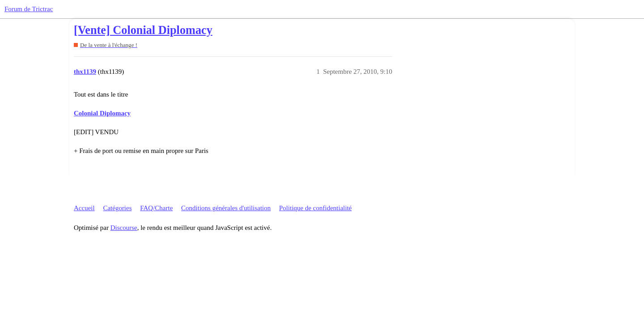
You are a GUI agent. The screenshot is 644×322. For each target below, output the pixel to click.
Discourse (124, 228)
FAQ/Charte (156, 208)
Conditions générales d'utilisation (226, 208)
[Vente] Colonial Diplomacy (143, 30)
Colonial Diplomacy (102, 113)
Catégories (117, 208)
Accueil (84, 208)
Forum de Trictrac (29, 9)
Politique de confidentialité (315, 208)
